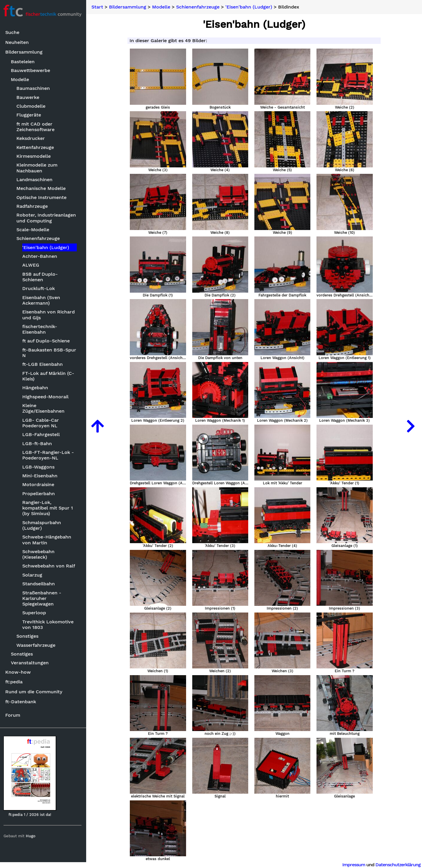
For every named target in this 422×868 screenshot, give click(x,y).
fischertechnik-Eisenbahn (41, 329)
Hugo (32, 836)
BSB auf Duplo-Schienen (41, 277)
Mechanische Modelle (42, 189)
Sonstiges (29, 636)
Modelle (21, 79)
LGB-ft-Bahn (38, 444)
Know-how (19, 672)
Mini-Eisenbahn (41, 476)
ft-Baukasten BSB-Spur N (50, 353)
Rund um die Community (35, 692)
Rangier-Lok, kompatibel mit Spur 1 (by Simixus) (49, 508)
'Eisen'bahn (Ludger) (47, 247)
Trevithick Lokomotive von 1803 (49, 625)
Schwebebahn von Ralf (50, 566)
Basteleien (24, 62)
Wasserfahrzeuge (37, 645)
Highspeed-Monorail (47, 397)
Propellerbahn (40, 494)
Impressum (354, 865)
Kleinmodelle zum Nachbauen (38, 168)
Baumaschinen (35, 88)
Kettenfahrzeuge (37, 147)
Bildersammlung (25, 52)
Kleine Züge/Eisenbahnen (45, 408)
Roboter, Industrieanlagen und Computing (48, 218)
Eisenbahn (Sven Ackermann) (42, 300)
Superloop (35, 613)
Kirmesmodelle (35, 156)
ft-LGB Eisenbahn (44, 364)
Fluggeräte (30, 115)
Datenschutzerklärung (398, 865)
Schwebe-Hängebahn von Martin (48, 540)
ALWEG (32, 265)
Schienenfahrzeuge (40, 239)
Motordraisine (39, 485)
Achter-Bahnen (41, 256)
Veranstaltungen (31, 663)
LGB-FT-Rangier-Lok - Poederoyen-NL (49, 455)
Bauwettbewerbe (32, 71)
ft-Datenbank (22, 702)
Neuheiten (18, 42)
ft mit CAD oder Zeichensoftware (37, 127)
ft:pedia (15, 682)
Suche (13, 33)
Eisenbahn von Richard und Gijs (50, 315)
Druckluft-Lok (40, 289)
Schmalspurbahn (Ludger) (43, 525)
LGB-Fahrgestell (42, 434)
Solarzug (33, 575)
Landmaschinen (36, 180)
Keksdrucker (32, 138)
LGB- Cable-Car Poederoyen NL (42, 423)
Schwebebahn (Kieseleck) (40, 554)
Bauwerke (29, 97)
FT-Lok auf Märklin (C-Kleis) (49, 376)
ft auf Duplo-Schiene (47, 341)
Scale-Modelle (34, 230)
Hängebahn (36, 388)
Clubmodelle (32, 106)
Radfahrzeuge (34, 206)
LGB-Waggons (40, 467)
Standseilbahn (40, 584)
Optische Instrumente (43, 197)
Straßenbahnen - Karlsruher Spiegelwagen (43, 598)
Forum (14, 715)
